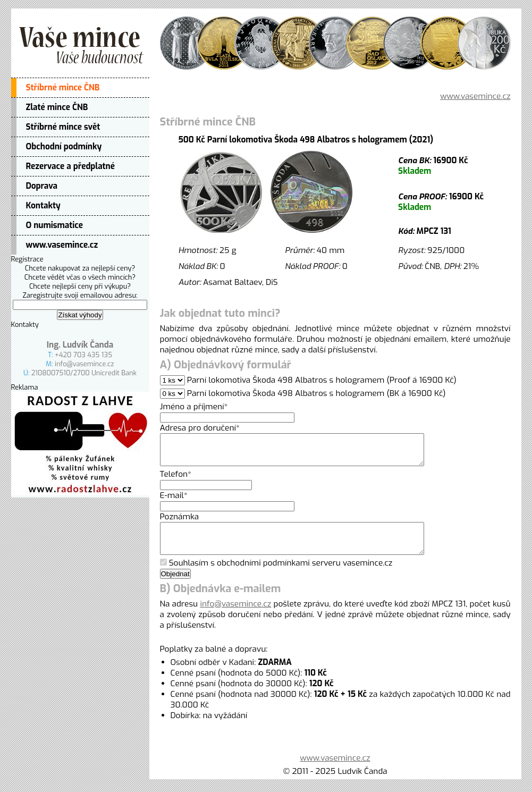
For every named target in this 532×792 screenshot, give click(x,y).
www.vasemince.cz (62, 245)
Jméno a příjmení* (194, 407)
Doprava (42, 186)
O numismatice (55, 225)
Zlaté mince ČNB (57, 107)
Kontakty (43, 206)
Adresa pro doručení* (200, 428)
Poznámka (180, 523)
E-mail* (174, 502)
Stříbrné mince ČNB (63, 88)
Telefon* (176, 481)
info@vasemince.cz (85, 364)
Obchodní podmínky (64, 147)
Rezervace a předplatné (70, 166)
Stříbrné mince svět (63, 127)
